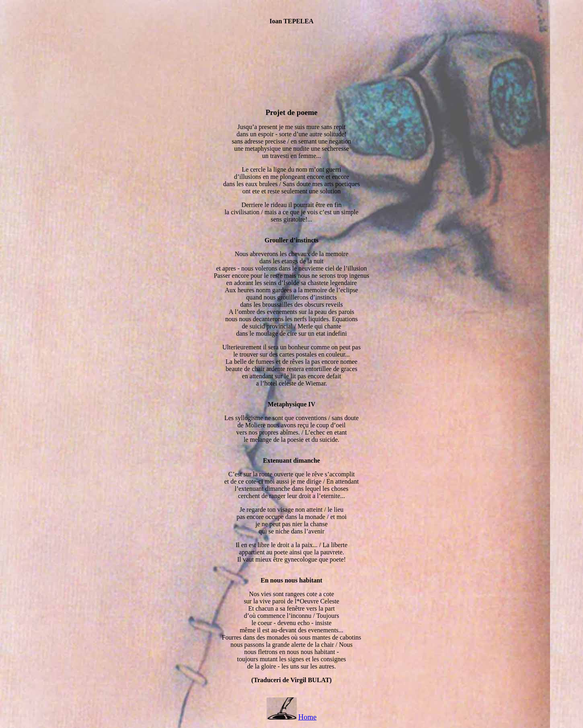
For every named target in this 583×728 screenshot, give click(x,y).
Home (308, 717)
